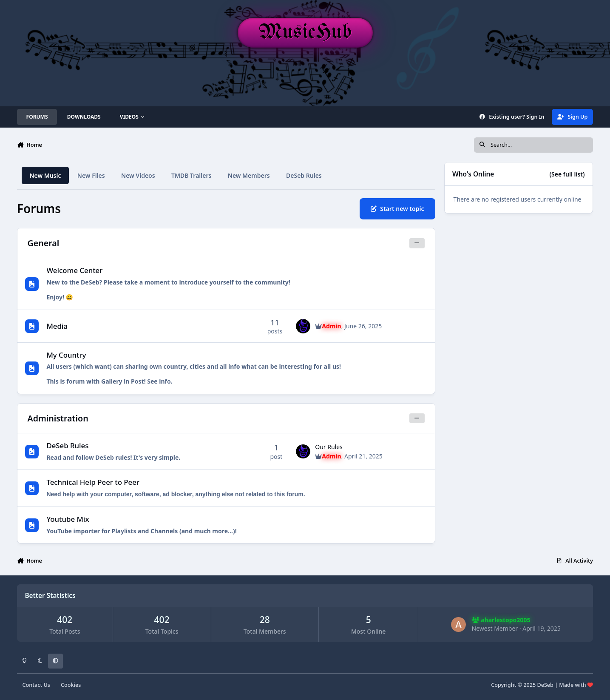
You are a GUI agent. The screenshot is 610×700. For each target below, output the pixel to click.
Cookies (71, 685)
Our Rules (329, 447)
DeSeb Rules (67, 445)
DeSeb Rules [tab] (304, 175)
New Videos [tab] (138, 175)
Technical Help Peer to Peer (93, 482)
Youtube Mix (68, 519)
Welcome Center (74, 270)
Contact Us (36, 685)
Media (57, 326)
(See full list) (567, 174)
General (44, 243)
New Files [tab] (91, 175)
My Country (66, 355)
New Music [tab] (45, 175)
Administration (58, 418)
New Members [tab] (249, 175)
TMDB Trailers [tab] (191, 175)
